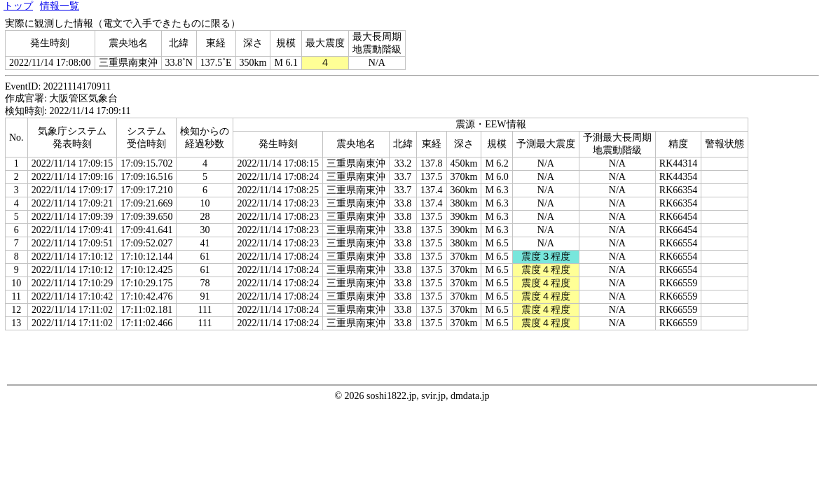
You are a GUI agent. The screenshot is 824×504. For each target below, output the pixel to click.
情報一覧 (60, 6)
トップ (18, 6)
